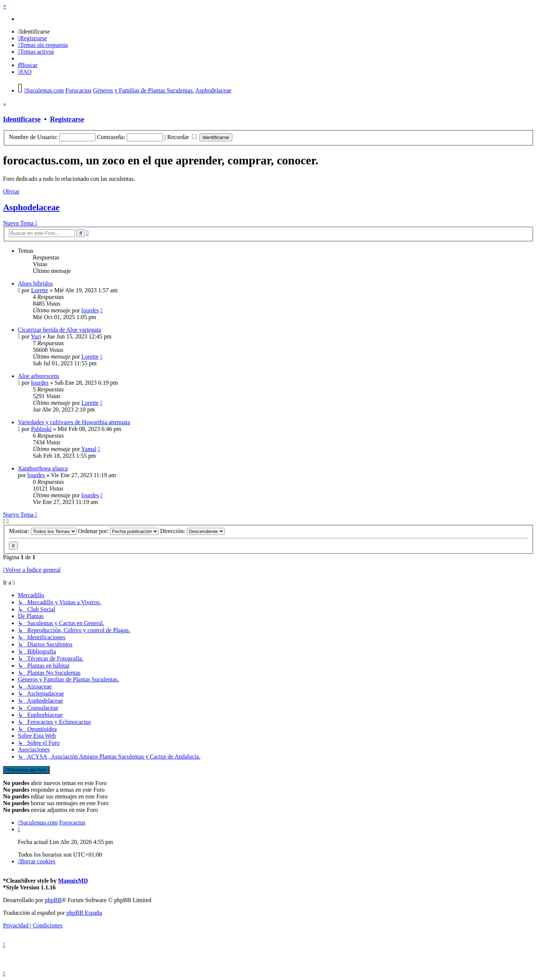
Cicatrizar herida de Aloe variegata (59, 330)
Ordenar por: (118, 531)
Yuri (36, 336)
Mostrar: (43, 531)
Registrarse (67, 119)
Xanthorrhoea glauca (43, 468)
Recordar (182, 137)
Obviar (11, 191)
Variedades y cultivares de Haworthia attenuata (74, 422)
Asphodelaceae (31, 207)
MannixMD (73, 881)
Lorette (40, 290)
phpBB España (84, 913)
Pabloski (41, 429)
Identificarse (22, 119)
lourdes (90, 310)
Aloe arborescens (39, 376)
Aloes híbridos (35, 283)
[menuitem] (34, 31)
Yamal (89, 449)
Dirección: (192, 531)
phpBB (53, 900)
